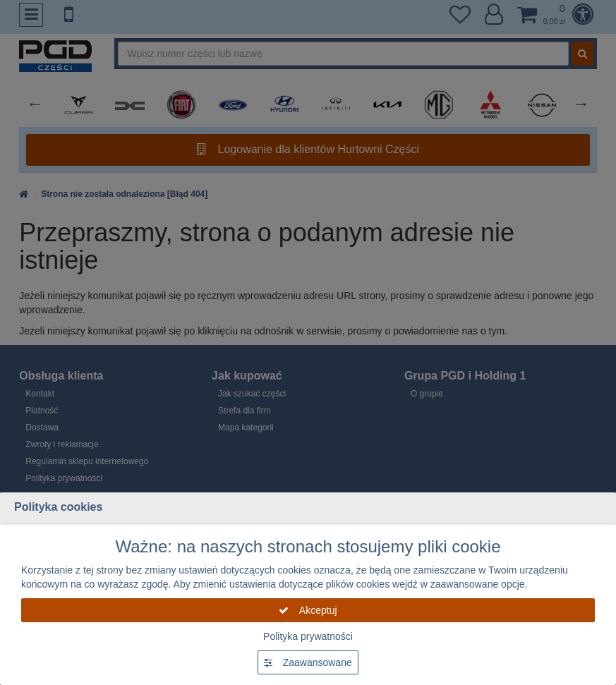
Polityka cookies (58, 507)
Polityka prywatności (308, 636)
